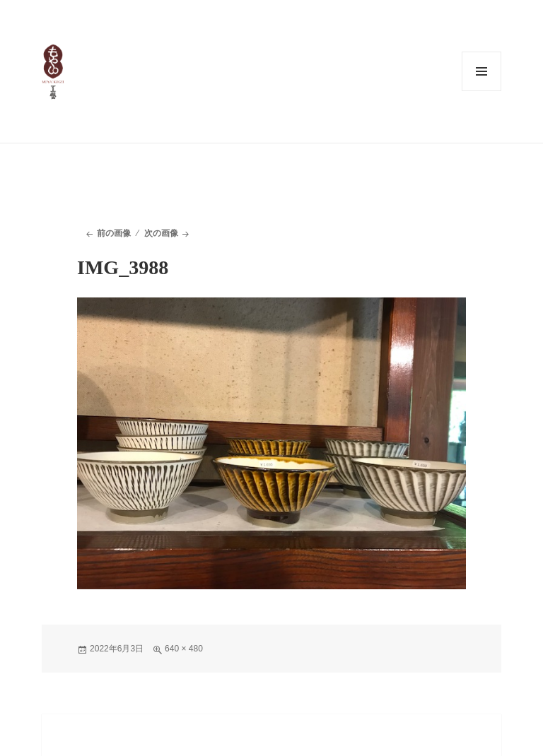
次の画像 (161, 233)
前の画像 (114, 233)
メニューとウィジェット (481, 71)
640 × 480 (184, 649)
